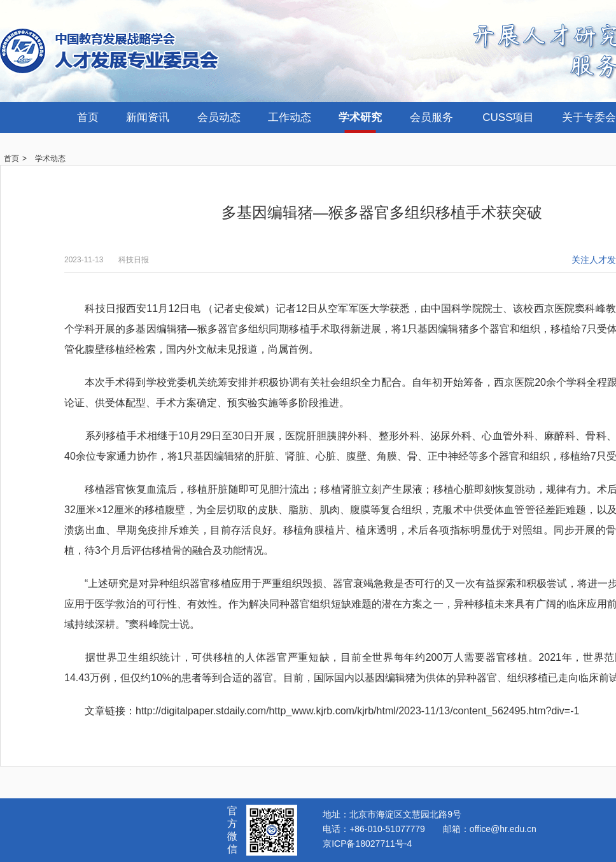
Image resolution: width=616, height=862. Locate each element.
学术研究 (360, 117)
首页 (88, 117)
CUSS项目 (508, 117)
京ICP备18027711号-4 (367, 844)
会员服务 (431, 117)
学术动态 (50, 159)
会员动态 (219, 117)
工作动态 (290, 117)
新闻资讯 (148, 117)
